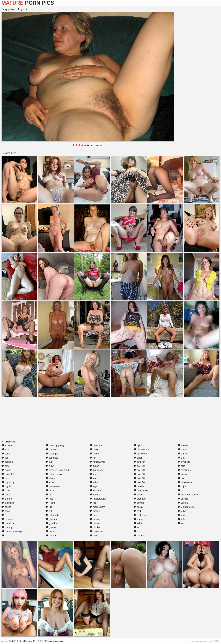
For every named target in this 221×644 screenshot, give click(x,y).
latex (94, 478)
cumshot (52, 458)
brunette (7, 519)
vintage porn (186, 507)
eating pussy (54, 474)
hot (93, 458)
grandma (52, 523)
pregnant (140, 499)
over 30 (139, 466)
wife (181, 519)
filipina (50, 503)
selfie (138, 523)
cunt (49, 462)
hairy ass (52, 536)
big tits (7, 486)
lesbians (95, 491)
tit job (182, 486)
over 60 (139, 478)
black (6, 495)
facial (50, 491)
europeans (53, 486)
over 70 (139, 482)
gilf (49, 511)
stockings (184, 470)
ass (5, 458)
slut (181, 458)
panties (139, 486)
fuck (49, 507)
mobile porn (97, 507)
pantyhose (141, 491)
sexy (138, 532)
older (138, 458)
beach (6, 470)
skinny (183, 454)
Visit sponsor (97, 145)
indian (94, 466)
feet (49, 499)
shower (183, 445)
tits (181, 491)
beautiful (8, 474)
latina (94, 482)
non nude (96, 532)
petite (138, 495)
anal (5, 450)
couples (51, 450)
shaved (139, 536)
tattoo (182, 474)
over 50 (139, 474)
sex (137, 527)
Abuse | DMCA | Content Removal (17, 641)
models (95, 511)
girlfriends (52, 515)
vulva (182, 511)
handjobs (96, 445)
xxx (181, 523)
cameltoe (8, 523)
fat (48, 495)
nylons (139, 445)
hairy (50, 532)
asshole (7, 462)
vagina (183, 503)
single (182, 450)
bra (5, 515)
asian (6, 454)
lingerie (95, 495)
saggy (138, 519)
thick (182, 478)
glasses (51, 519)
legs (93, 486)
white (182, 515)
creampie (52, 454)
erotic (50, 482)
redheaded (141, 515)
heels (94, 450)
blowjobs (8, 503)
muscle (95, 519)
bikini (6, 491)
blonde (7, 499)
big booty (8, 482)
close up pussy (55, 445)
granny (51, 527)
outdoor (139, 462)
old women (141, 454)
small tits (184, 462)
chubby (7, 527)
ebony (50, 478)
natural (95, 523)
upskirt (183, 499)
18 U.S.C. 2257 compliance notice (48, 641)
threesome (185, 482)
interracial (96, 470)
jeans (94, 474)
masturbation (98, 499)
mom (94, 515)
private (139, 503)
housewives (97, 462)
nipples (95, 527)
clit (5, 536)
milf (93, 503)
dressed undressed (57, 470)
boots (6, 511)
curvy (50, 466)
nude (94, 536)
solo (181, 466)
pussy (138, 507)
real (137, 511)
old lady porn (142, 450)
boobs (6, 507)
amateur (7, 445)
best (5, 478)
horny (94, 454)
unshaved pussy (188, 495)
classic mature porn (13, 532)
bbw (5, 466)
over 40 (139, 470)
